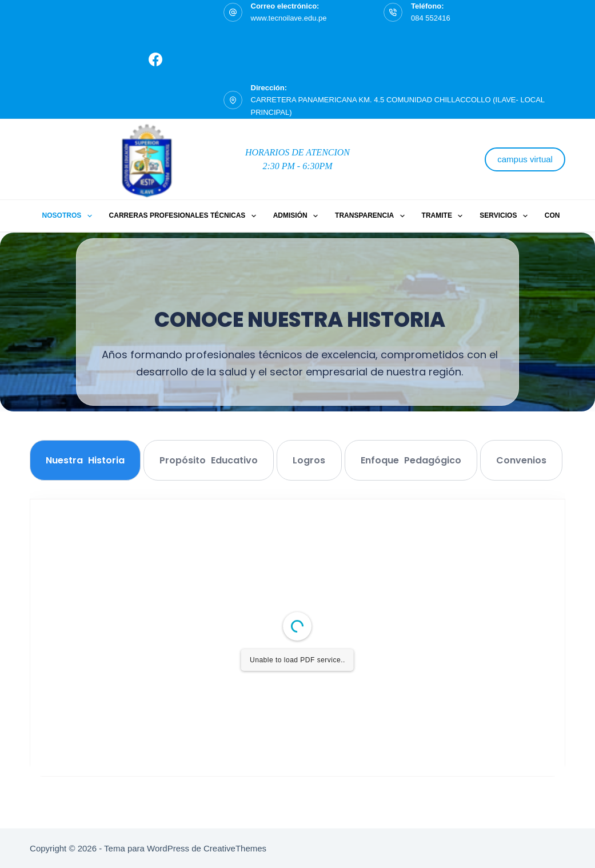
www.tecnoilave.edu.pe (289, 18)
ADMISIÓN (298, 216)
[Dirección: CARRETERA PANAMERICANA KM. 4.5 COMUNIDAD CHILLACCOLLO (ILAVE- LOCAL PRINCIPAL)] (233, 100)
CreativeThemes (235, 848)
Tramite (445, 216)
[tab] (85, 460)
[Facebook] (155, 59)
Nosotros (69, 216)
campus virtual (525, 159)
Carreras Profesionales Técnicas (185, 216)
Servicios (506, 216)
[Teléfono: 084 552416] (393, 12)
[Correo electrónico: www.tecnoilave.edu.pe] (233, 12)
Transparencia (372, 216)
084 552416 (431, 18)
